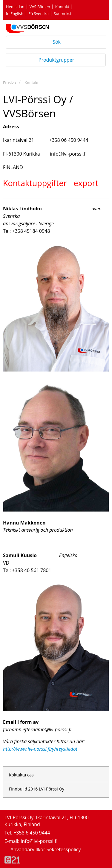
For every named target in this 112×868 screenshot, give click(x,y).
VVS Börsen (40, 7)
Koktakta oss (21, 775)
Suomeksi (63, 13)
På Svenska (39, 13)
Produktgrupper (56, 60)
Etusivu (10, 83)
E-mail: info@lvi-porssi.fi (31, 841)
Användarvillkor (29, 849)
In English (15, 13)
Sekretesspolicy (64, 849)
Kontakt (62, 7)
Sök (56, 42)
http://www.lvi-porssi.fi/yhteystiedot (40, 749)
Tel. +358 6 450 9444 (27, 833)
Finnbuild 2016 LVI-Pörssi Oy (37, 789)
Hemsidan (15, 7)
